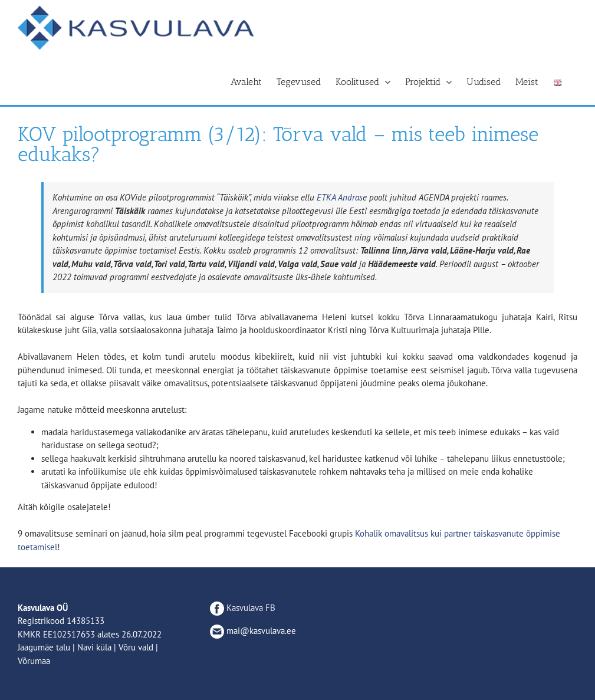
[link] (340, 197)
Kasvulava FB (243, 608)
